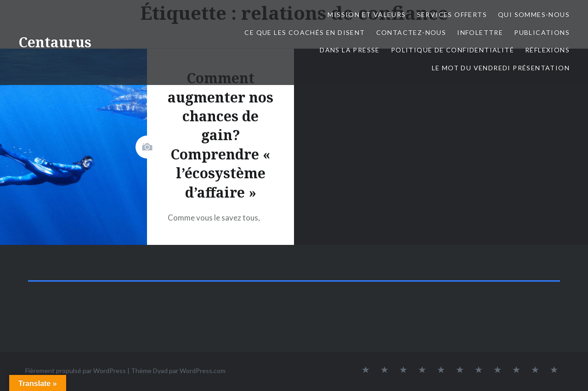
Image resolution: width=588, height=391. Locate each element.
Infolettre (480, 32)
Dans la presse (350, 50)
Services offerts (452, 14)
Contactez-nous (411, 32)
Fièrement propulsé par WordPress (76, 371)
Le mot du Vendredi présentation (501, 68)
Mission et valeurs (367, 14)
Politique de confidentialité (452, 50)
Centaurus (55, 42)
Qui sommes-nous (534, 14)
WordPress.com (203, 371)
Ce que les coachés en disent (305, 32)
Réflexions (547, 50)
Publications (542, 32)
